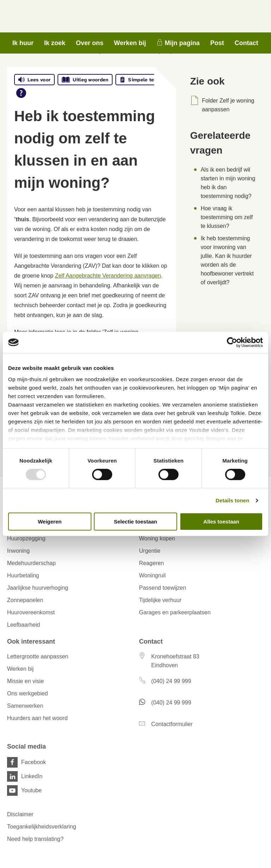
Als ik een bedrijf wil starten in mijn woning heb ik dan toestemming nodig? (228, 183)
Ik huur (23, 43)
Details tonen (232, 500)
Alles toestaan (221, 522)
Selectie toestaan (136, 522)
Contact (246, 43)
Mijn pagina (182, 43)
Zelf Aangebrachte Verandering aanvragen (108, 276)
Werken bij (130, 43)
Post (217, 43)
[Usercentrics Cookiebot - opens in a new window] (232, 342)
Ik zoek (55, 43)
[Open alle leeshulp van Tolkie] (21, 93)
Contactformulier (172, 724)
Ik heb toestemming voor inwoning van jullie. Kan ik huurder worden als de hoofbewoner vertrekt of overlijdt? (227, 260)
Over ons (90, 43)
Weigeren (50, 522)
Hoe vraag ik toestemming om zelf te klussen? (227, 217)
